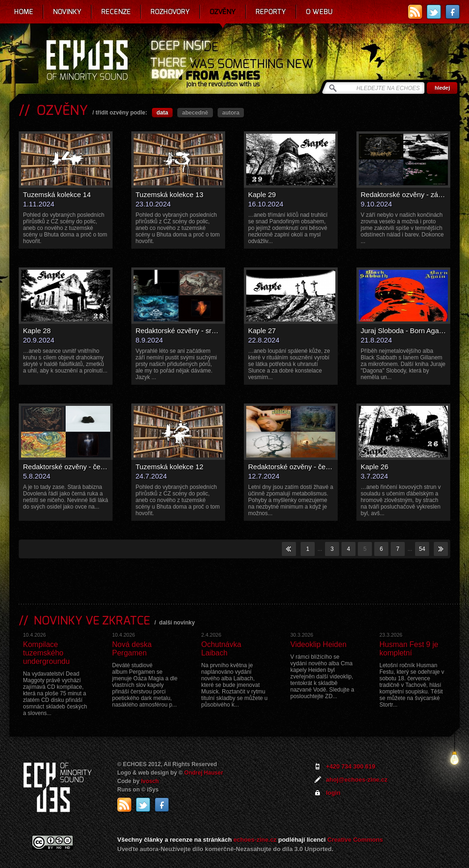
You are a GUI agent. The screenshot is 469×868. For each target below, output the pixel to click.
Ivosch (150, 781)
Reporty (271, 12)
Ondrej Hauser (204, 773)
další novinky (177, 623)
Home (24, 12)
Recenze (116, 12)
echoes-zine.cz (255, 840)
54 (422, 549)
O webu (319, 12)
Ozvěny (223, 12)
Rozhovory (170, 12)
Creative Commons (355, 840)
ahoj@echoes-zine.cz (357, 780)
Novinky (67, 12)
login (333, 793)
